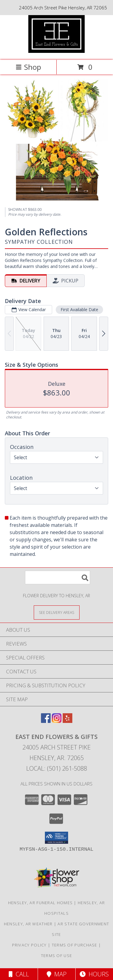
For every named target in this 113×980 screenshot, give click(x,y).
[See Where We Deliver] (57, 612)
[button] (56, 838)
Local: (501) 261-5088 (57, 768)
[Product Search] (58, 577)
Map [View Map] (57, 974)
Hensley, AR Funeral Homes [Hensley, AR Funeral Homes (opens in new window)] (41, 903)
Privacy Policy (29, 945)
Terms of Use (57, 956)
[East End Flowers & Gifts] (57, 51)
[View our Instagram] (57, 721)
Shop (28, 67)
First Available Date (79, 309)
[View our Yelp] (67, 721)
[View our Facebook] (46, 721)
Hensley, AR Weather (28, 924)
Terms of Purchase (75, 945)
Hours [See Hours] (94, 974)
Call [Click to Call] (19, 974)
